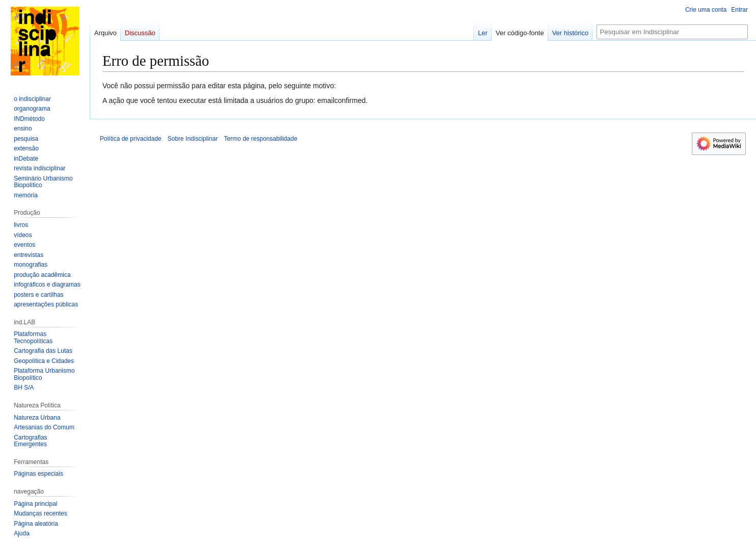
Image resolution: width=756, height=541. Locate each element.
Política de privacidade (131, 139)
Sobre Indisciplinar (193, 139)
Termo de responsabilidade (260, 139)
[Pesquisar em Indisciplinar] (672, 32)
